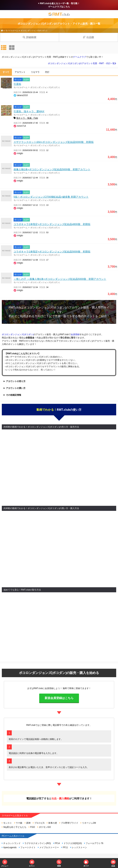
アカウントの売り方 (16, 381)
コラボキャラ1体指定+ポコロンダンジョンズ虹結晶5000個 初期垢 (52, 252)
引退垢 (17, 84)
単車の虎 (52, 823)
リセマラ (35, 72)
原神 (28, 823)
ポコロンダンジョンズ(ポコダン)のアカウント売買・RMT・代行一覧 (82, 63)
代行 (47, 72)
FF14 (57, 843)
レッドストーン (79, 847)
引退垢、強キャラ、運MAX (29, 111)
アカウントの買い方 (16, 388)
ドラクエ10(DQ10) (72, 843)
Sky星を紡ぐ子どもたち (14, 827)
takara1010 (22, 95)
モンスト (7, 823)
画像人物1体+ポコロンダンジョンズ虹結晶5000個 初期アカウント (52, 169)
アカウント (20, 72)
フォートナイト (27, 847)
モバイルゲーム (21, 87)
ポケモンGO (44, 827)
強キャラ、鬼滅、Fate (27, 118)
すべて (6, 72)
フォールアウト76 (94, 843)
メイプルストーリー (48, 847)
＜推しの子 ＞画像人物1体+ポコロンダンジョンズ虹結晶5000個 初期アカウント (60, 279)
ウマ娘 (18, 823)
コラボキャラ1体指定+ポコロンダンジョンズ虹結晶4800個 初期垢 (52, 224)
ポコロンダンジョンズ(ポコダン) (45, 87)
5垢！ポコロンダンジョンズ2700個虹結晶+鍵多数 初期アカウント (51, 197)
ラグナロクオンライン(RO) (37, 843)
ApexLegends (9, 847)
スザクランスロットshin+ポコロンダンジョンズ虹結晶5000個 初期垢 (54, 142)
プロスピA (39, 823)
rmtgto (20, 153)
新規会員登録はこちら (59, 698)
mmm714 (21, 126)
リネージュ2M (88, 823)
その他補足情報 (14, 395)
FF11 (65, 847)
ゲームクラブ (80, 57)
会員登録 (75, 334)
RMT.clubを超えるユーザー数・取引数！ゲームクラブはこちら (59, 5)
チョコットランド (11, 843)
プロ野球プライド (69, 823)
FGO (32, 827)
